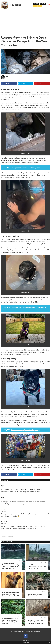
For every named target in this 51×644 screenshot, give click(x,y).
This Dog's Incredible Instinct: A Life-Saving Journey (25, 168)
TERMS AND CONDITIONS (16, 632)
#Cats (40, 6)
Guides (43, 4)
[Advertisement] (26, 21)
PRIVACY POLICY (27, 632)
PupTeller (16, 5)
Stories (36, 4)
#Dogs (35, 6)
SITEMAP (33, 632)
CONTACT (38, 632)
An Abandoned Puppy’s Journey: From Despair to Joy (26, 430)
